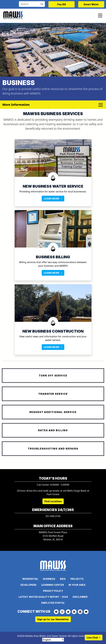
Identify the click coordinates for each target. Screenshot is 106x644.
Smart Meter (91, 4)
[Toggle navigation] (100, 15)
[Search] (29, 4)
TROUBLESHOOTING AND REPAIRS (53, 449)
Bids (63, 579)
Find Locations (53, 501)
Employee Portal (53, 603)
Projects (77, 579)
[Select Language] (53, 640)
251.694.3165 (53, 516)
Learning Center (53, 585)
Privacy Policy (53, 591)
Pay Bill (62, 4)
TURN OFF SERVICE (53, 376)
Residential (30, 579)
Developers (28, 585)
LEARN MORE (53, 199)
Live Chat (93, 638)
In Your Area (77, 585)
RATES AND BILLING (53, 430)
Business (49, 579)
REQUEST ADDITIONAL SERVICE (53, 412)
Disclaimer (80, 597)
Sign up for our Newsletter (53, 619)
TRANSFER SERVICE (53, 394)
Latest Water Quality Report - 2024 (43, 597)
